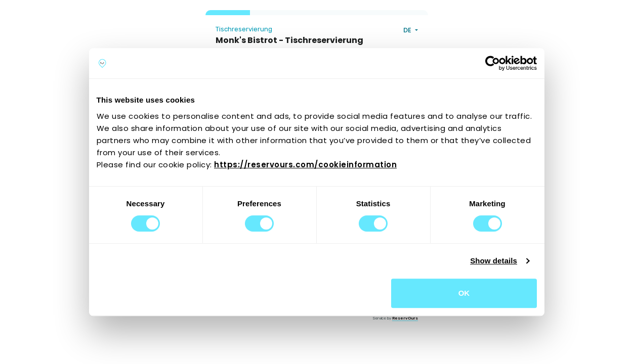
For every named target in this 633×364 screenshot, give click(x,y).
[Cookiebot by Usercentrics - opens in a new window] (493, 63)
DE (408, 30)
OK (464, 293)
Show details (494, 261)
